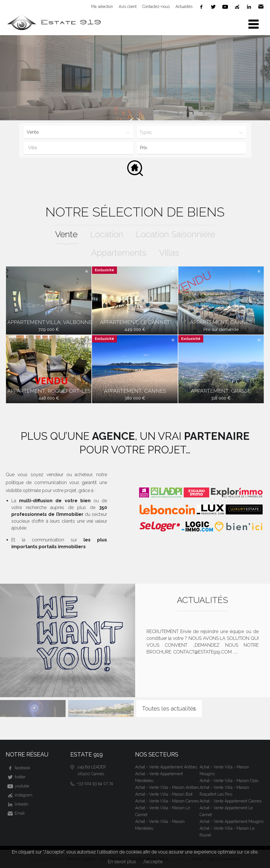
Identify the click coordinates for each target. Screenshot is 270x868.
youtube (225, 7)
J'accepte (153, 862)
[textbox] (82, 148)
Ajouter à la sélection (87, 271)
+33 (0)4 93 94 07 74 (95, 783)
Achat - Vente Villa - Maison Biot (164, 794)
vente (66, 234)
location (107, 234)
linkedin (249, 7)
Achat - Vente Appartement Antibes (166, 767)
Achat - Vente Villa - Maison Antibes (167, 787)
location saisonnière (175, 234)
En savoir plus (122, 862)
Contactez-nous (156, 7)
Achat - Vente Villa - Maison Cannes (167, 801)
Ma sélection (102, 7)
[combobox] (78, 148)
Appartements (119, 253)
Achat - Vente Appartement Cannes (231, 801)
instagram (237, 7)
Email (261, 7)
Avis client (128, 7)
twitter (213, 7)
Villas (169, 253)
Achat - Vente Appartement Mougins (232, 821)
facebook (201, 7)
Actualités (184, 7)
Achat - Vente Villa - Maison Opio (229, 781)
